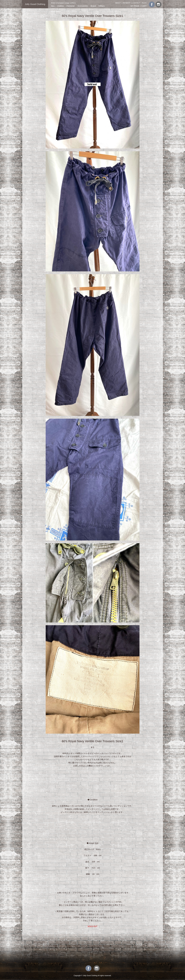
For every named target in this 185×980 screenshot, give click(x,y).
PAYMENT (127, 3)
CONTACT (136, 3)
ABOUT (118, 3)
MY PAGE (135, 6)
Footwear (71, 6)
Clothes (60, 6)
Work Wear (56, 11)
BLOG (144, 3)
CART (144, 6)
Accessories (83, 6)
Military (102, 6)
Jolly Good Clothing (35, 4)
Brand (93, 6)
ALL (53, 6)
